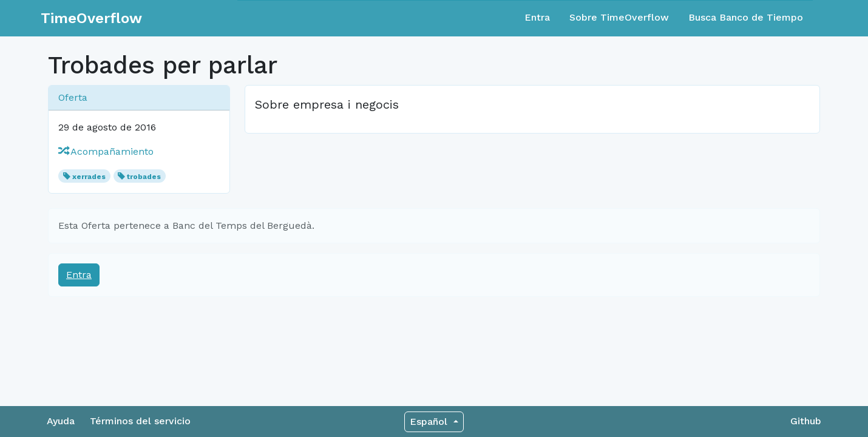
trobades (144, 177)
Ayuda (61, 421)
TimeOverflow (91, 18)
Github (806, 421)
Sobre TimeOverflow (619, 17)
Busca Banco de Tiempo (746, 17)
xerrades (89, 177)
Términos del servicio (140, 421)
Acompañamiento (106, 151)
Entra (537, 17)
